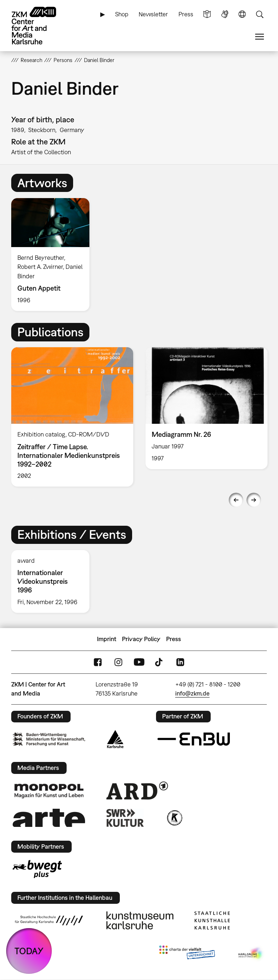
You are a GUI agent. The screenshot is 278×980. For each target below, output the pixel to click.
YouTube (139, 662)
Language (242, 14)
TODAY (29, 951)
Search (260, 14)
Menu (260, 37)
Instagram (118, 662)
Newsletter (153, 14)
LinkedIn (180, 662)
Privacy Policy (141, 639)
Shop (122, 14)
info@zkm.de (192, 693)
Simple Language (207, 14)
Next (254, 500)
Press (186, 14)
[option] (53, 254)
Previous (236, 500)
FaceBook (98, 662)
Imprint (107, 639)
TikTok (160, 662)
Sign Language (225, 14)
